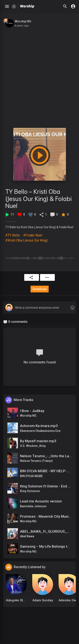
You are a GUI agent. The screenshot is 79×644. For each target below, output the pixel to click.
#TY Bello (13, 235)
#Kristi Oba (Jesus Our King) (26, 240)
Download (40, 289)
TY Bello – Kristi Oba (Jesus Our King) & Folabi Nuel (38, 199)
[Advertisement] (39, 76)
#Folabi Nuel (33, 235)
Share (31, 277)
